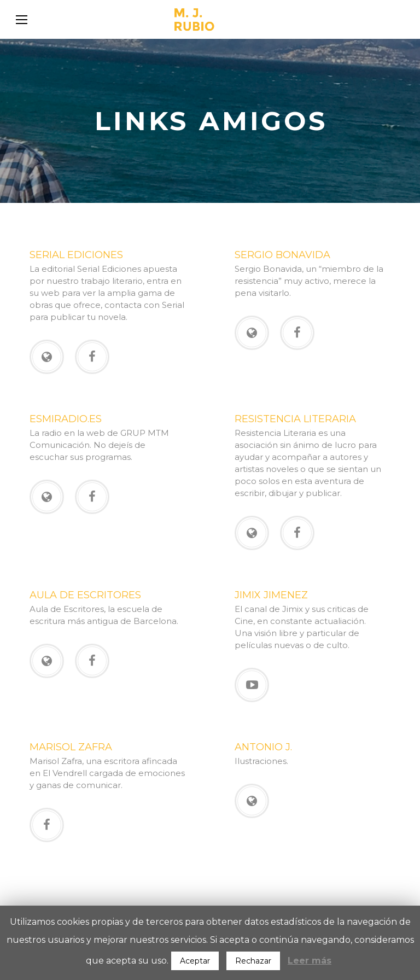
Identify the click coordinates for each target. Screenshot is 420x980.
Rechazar (253, 961)
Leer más (310, 961)
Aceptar (195, 961)
